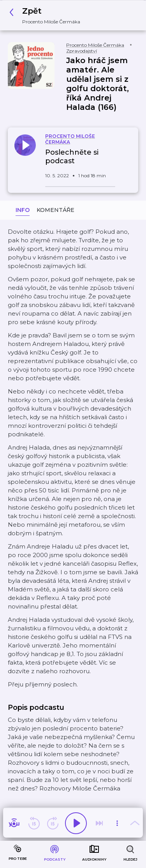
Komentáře (55, 210)
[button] (47, 15)
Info (23, 210)
